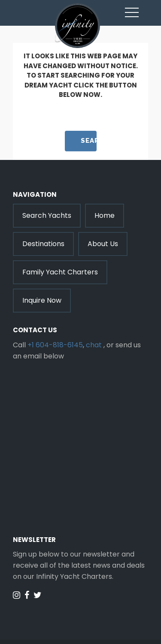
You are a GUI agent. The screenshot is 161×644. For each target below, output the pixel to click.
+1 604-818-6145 (55, 345)
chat (94, 345)
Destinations (43, 244)
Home (105, 215)
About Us (103, 244)
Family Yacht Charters (60, 272)
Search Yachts (47, 215)
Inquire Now (42, 300)
